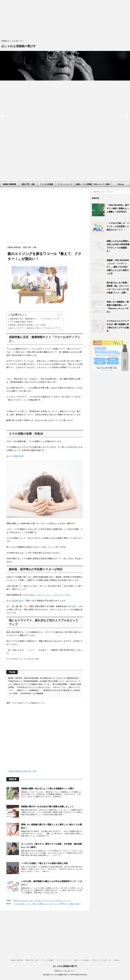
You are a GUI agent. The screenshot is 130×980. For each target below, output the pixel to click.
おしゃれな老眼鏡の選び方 (18, 46)
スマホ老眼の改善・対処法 (21, 344)
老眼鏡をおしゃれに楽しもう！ (65, 971)
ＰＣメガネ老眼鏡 (46, 184)
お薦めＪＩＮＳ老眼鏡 (84, 184)
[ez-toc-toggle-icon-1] (58, 337)
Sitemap (121, 184)
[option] (65, 66)
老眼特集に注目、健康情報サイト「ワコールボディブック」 (35, 341)
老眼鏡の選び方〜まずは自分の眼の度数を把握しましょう (47, 848)
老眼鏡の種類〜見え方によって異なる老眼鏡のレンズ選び (47, 830)
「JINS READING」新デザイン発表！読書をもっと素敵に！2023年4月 (118, 208)
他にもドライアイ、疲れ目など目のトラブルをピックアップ (35, 350)
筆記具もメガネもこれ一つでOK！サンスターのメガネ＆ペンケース (42, 942)
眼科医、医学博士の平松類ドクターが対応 (28, 347)
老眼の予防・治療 (28, 184)
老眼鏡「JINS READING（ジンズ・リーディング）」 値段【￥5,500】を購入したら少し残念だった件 (118, 267)
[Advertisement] (65, 20)
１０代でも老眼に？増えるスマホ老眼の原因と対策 (44, 905)
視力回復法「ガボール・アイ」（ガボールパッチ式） (48, 636)
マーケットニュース (65, 184)
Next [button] (127, 116)
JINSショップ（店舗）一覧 (102, 185)
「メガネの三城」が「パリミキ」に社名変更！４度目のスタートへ (118, 226)
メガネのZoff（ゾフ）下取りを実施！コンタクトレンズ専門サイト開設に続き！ (47, 945)
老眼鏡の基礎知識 (9, 184)
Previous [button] (3, 116)
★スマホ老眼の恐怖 (15, 478)
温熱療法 (16, 642)
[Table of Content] (59, 337)
